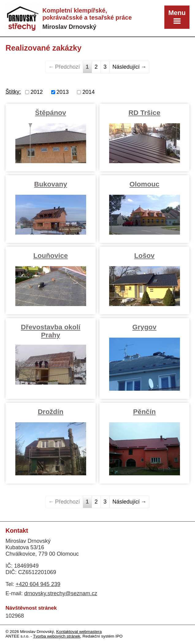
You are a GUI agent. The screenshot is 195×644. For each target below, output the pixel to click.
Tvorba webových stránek (57, 636)
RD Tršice (144, 113)
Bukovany (51, 184)
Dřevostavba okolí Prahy (51, 331)
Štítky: (13, 92)
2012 (37, 92)
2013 (63, 92)
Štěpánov (50, 113)
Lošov (144, 256)
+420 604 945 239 (38, 584)
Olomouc (144, 184)
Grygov (145, 327)
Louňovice (51, 256)
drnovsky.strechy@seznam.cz (61, 593)
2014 (89, 92)
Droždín (51, 412)
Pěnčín (144, 412)
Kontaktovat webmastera (79, 632)
